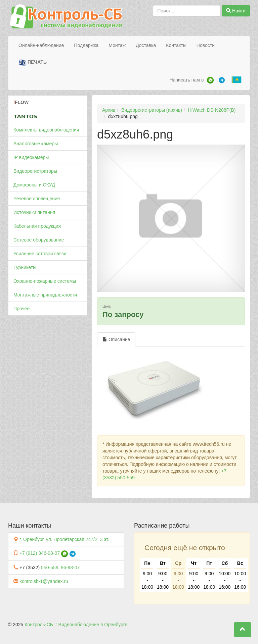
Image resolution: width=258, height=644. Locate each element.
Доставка (146, 45)
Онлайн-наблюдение (41, 45)
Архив (109, 110)
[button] (243, 630)
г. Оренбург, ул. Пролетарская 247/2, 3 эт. (64, 539)
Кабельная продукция (37, 226)
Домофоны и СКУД (34, 185)
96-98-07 (70, 568)
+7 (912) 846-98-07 (40, 553)
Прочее (21, 309)
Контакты (176, 45)
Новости (206, 45)
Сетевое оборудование (39, 240)
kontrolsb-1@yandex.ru (44, 581)
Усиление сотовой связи (40, 254)
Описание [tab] (116, 339)
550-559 (50, 568)
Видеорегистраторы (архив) (152, 110)
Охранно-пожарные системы (45, 281)
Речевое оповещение (37, 199)
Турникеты (25, 267)
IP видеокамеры (31, 157)
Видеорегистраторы (35, 171)
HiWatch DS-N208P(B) (212, 110)
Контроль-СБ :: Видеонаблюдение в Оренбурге (76, 625)
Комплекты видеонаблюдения (46, 130)
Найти (236, 11)
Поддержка (86, 45)
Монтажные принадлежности (45, 295)
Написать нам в (186, 80)
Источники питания (34, 212)
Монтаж (117, 45)
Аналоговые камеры (36, 144)
